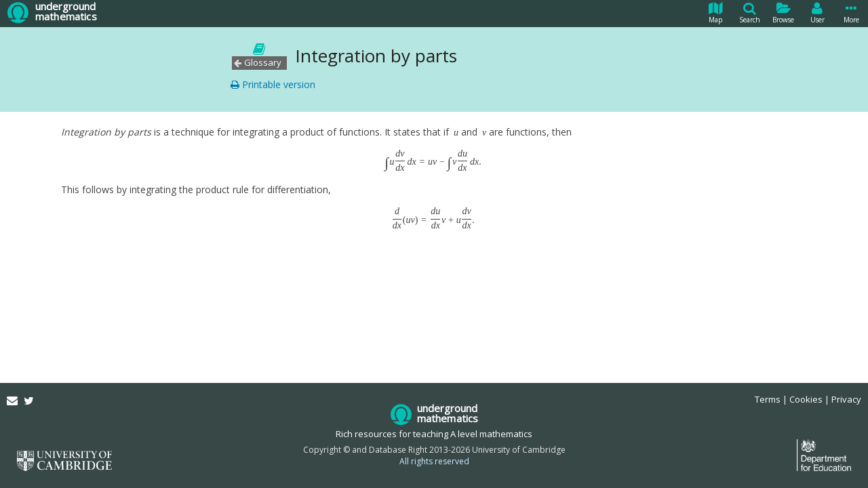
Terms (768, 399)
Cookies (806, 399)
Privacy (846, 399)
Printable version (273, 84)
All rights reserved (434, 461)
